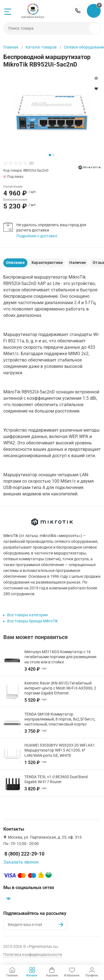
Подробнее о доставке (37, 236)
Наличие (78, 263)
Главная (11, 47)
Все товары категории (27, 615)
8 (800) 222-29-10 (78, 11)
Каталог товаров (41, 47)
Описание (15, 263)
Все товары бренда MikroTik (32, 621)
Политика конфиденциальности (33, 954)
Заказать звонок (21, 862)
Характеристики (47, 263)
